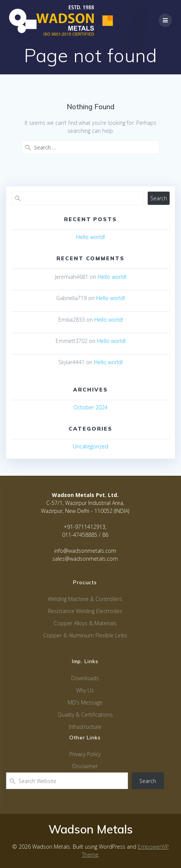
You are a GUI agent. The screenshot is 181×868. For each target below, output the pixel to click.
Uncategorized (90, 446)
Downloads (85, 678)
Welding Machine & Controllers (85, 599)
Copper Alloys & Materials (85, 623)
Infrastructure (85, 727)
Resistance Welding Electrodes (85, 611)
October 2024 (90, 407)
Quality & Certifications (85, 715)
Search (159, 198)
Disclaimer (85, 766)
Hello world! (90, 237)
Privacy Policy (85, 754)
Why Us (85, 690)
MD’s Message (85, 702)
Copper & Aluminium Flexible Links (85, 635)
